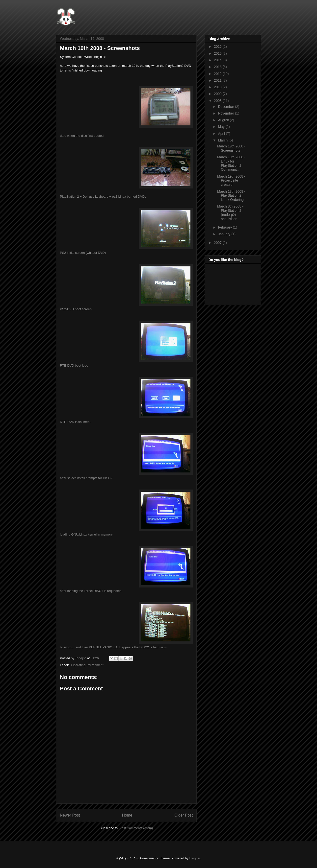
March (223, 140)
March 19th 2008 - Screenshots (231, 148)
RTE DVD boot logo (74, 365)
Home (127, 815)
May (222, 127)
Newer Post (70, 815)
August (224, 120)
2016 (218, 47)
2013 (218, 67)
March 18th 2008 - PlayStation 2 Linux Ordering (231, 196)
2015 (218, 53)
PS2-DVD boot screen (76, 309)
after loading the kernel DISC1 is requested (91, 591)
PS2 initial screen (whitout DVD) (83, 253)
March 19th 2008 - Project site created (231, 181)
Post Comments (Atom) (136, 828)
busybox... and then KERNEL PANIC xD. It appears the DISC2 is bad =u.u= (114, 647)
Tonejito (81, 658)
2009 (218, 94)
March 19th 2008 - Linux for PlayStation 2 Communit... (231, 163)
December (226, 107)
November (226, 113)
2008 (218, 101)
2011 (218, 80)
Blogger (195, 858)
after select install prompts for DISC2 (86, 478)
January (225, 234)
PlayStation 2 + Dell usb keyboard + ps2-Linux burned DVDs (103, 197)
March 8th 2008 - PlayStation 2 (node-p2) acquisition (230, 212)
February (225, 227)
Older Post (184, 815)
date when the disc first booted (82, 136)
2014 (218, 60)
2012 (218, 74)
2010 (218, 87)
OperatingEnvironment (87, 665)
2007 (218, 243)
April (222, 134)
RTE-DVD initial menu (76, 422)
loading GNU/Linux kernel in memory (86, 534)
